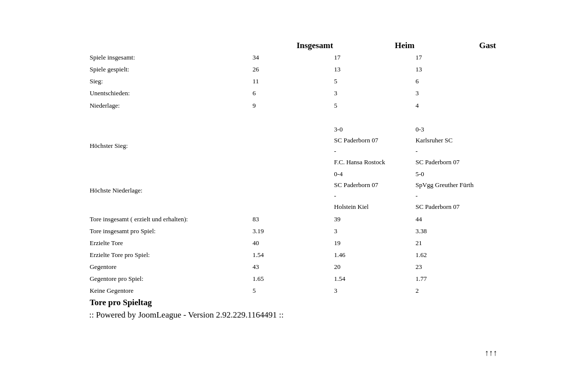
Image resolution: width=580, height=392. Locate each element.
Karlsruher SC (434, 140)
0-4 (338, 174)
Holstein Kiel (351, 207)
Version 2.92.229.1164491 (232, 315)
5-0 (419, 174)
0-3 (419, 129)
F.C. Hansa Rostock (359, 162)
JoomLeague (160, 315)
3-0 (338, 129)
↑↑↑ (491, 353)
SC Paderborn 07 (356, 140)
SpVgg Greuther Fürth (444, 185)
